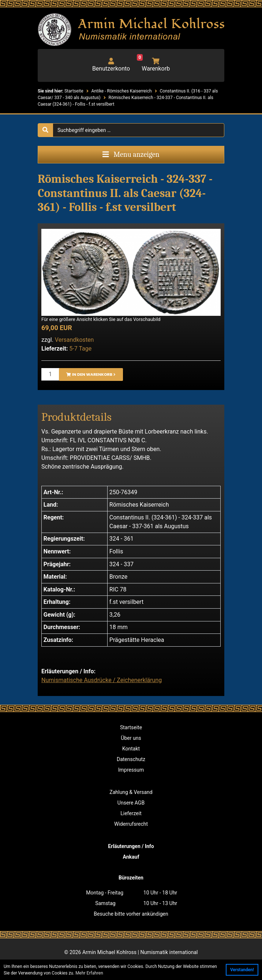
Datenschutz (131, 759)
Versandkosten (74, 340)
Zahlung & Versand (131, 792)
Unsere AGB (131, 803)
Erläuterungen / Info (131, 846)
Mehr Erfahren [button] (89, 973)
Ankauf (131, 857)
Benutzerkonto (111, 65)
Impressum (131, 770)
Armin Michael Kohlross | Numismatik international (140, 952)
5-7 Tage (80, 349)
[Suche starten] (45, 130)
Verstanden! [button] (242, 970)
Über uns (131, 738)
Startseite (131, 727)
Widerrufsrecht (131, 824)
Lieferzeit (131, 813)
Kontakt (131, 749)
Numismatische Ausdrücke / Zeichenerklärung (102, 680)
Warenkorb (153, 65)
